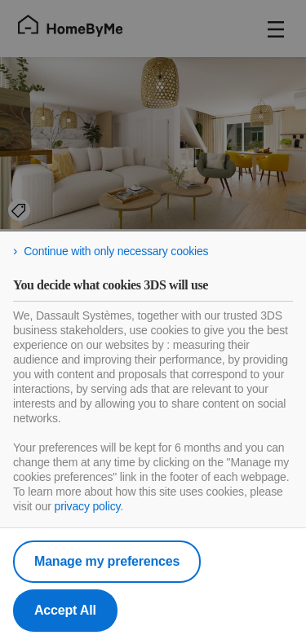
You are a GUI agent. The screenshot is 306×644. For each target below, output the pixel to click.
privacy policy (88, 506)
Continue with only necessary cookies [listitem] (116, 251)
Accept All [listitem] (65, 610)
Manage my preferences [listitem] (107, 561)
